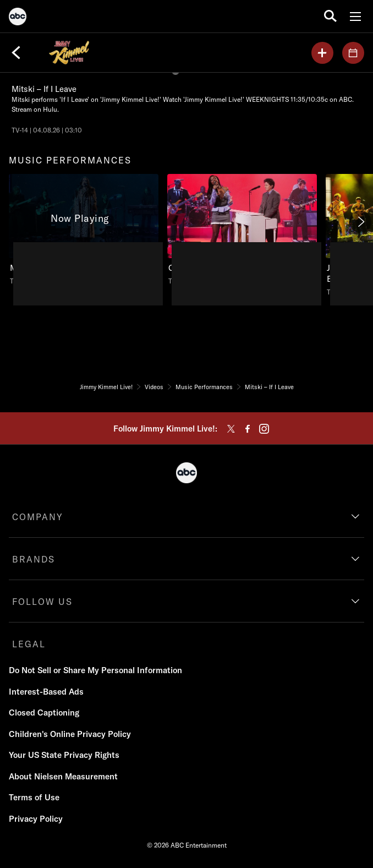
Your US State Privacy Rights (64, 755)
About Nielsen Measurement (63, 776)
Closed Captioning (44, 713)
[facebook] (248, 429)
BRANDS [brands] (34, 559)
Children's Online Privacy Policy (70, 734)
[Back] (16, 53)
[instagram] (264, 429)
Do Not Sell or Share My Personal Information (95, 670)
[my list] (322, 53)
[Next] (360, 222)
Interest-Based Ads (46, 692)
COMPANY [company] (38, 517)
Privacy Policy (36, 819)
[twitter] (231, 429)
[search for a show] (330, 16)
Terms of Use (34, 797)
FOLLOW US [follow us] (42, 602)
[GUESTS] (353, 53)
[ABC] (18, 18)
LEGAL (29, 644)
